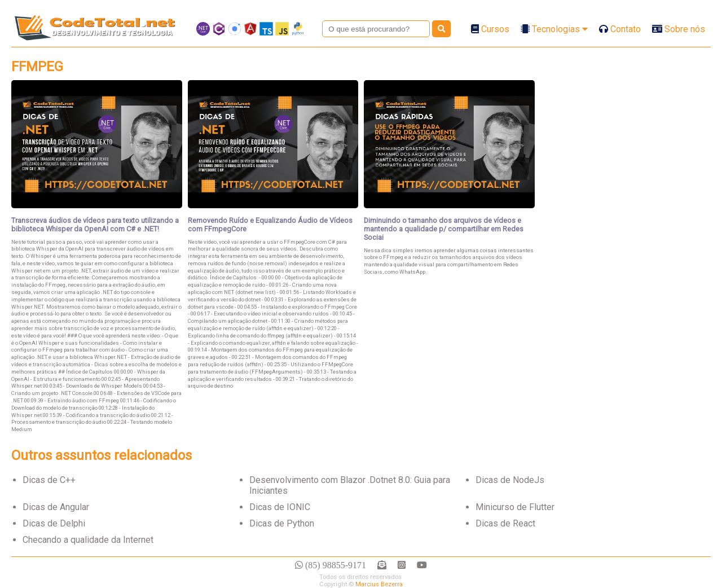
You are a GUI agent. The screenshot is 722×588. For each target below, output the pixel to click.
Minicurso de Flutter (515, 507)
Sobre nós (679, 29)
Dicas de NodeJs (510, 480)
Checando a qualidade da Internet (88, 540)
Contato (620, 29)
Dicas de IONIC (280, 507)
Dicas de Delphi (54, 523)
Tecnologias (554, 29)
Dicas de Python (282, 523)
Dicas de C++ (49, 480)
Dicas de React (505, 523)
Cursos (490, 29)
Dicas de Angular (56, 507)
